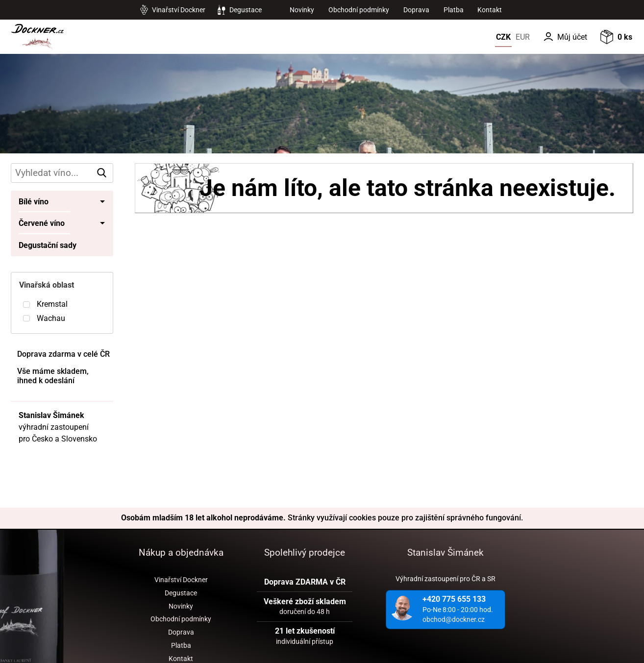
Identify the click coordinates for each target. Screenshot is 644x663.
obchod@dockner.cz (454, 619)
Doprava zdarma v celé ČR (63, 354)
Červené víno (42, 223)
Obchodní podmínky (359, 10)
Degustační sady (48, 245)
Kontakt (490, 10)
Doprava (416, 10)
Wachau (51, 318)
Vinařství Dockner (179, 10)
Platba (454, 10)
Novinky (302, 10)
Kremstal (52, 304)
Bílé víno (34, 202)
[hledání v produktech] (62, 173)
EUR (523, 37)
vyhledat (103, 173)
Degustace (246, 10)
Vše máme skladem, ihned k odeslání (53, 376)
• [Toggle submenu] (103, 202)
